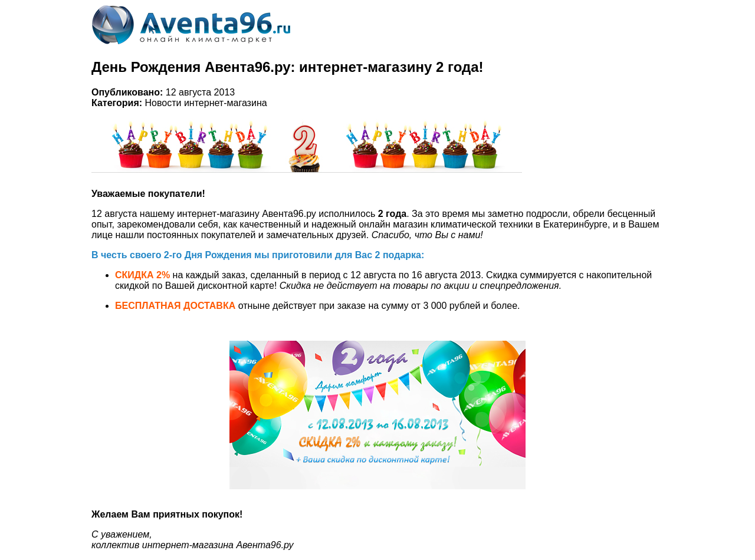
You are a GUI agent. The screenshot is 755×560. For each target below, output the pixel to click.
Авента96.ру (289, 214)
